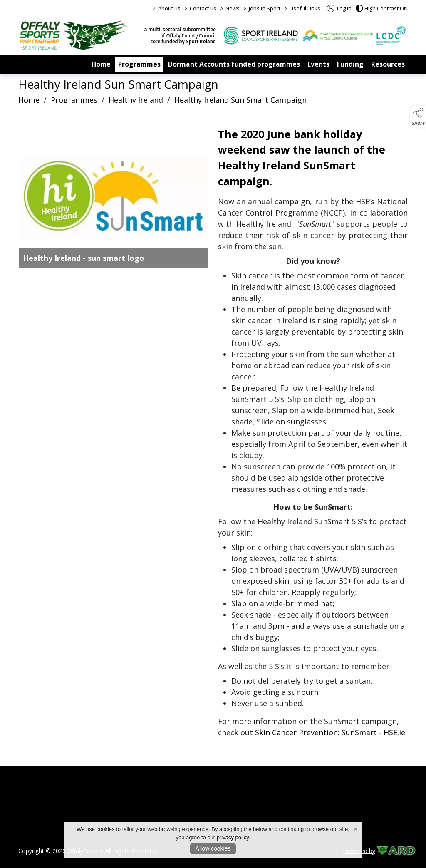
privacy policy (233, 837)
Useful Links (305, 8)
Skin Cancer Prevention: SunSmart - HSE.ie (330, 732)
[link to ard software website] (392, 851)
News (233, 8)
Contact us (203, 8)
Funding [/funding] (350, 64)
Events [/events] (318, 64)
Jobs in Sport (265, 8)
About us (169, 8)
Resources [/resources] (388, 64)
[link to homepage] (74, 35)
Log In (339, 8)
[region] (213, 434)
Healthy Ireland (136, 100)
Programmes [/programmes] (139, 64)
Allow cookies (213, 848)
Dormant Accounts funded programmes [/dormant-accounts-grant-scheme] (234, 64)
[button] (382, 8)
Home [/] (101, 64)
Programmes (74, 100)
